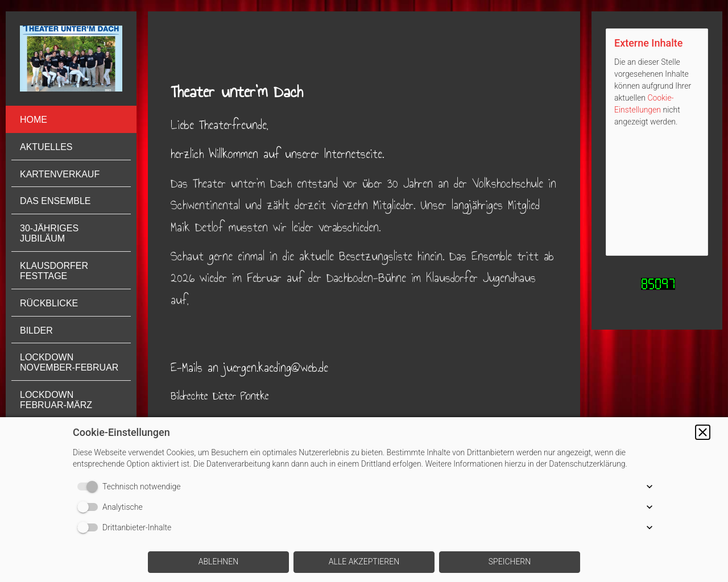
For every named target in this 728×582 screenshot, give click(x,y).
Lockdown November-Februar (69, 362)
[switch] (90, 487)
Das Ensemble (55, 201)
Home (34, 120)
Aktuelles (46, 147)
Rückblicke (49, 303)
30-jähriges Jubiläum (49, 233)
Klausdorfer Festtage (54, 271)
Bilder (36, 331)
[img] (71, 59)
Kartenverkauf (60, 174)
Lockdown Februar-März (56, 400)
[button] (703, 432)
